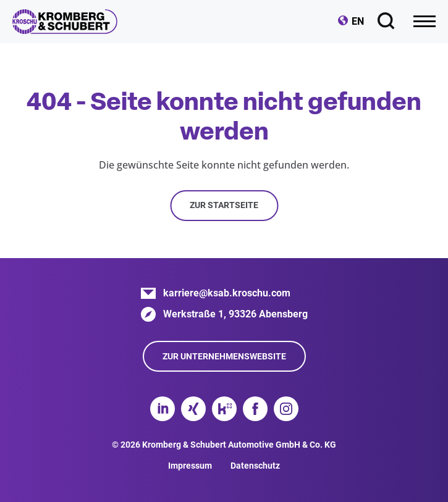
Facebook (255, 409)
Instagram (286, 409)
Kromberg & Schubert (65, 22)
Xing (193, 409)
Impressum (190, 466)
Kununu (224, 409)
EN (358, 21)
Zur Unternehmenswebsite (224, 356)
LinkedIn (163, 409)
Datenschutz (255, 466)
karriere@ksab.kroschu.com (227, 293)
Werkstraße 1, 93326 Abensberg (235, 314)
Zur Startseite (224, 205)
